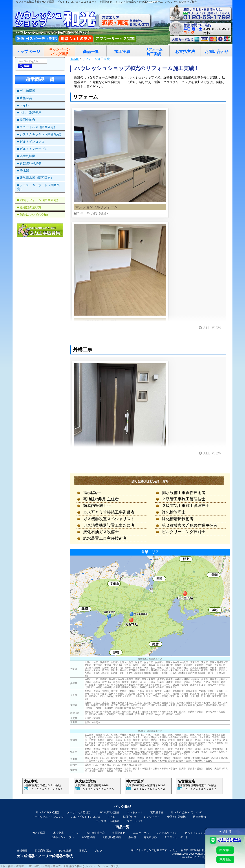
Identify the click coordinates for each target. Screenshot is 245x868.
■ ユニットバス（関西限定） (37, 127)
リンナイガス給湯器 (48, 812)
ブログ (98, 851)
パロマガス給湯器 (109, 812)
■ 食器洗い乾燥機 (29, 163)
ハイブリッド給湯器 (108, 821)
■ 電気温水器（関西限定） (35, 178)
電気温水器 (157, 812)
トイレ (112, 817)
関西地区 (225, 850)
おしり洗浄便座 (96, 833)
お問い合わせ (217, 52)
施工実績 (122, 52)
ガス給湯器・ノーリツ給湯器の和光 (45, 856)
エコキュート (135, 812)
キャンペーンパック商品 (60, 52)
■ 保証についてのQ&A (33, 215)
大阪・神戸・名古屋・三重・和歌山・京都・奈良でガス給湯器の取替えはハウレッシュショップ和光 (59, 866)
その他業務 (65, 851)
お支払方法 (185, 52)
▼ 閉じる (225, 832)
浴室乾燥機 (200, 817)
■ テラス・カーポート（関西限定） (38, 187)
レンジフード (152, 817)
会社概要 (22, 851)
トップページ (28, 52)
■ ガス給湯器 (26, 91)
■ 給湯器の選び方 (29, 207)
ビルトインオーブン (62, 837)
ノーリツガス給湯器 (79, 812)
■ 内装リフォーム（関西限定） (38, 200)
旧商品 (83, 851)
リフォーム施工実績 (154, 52)
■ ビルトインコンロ (31, 142)
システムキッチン (167, 833)
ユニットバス (135, 821)
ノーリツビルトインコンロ (48, 817)
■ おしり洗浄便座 (29, 113)
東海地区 (225, 859)
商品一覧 (91, 52)
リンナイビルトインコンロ (187, 812)
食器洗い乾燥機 (176, 817)
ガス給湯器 (39, 833)
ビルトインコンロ (196, 833)
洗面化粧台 (130, 817)
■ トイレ (23, 105)
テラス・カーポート (176, 837)
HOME (74, 59)
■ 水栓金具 (25, 98)
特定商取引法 (43, 851)
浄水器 (132, 837)
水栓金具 (58, 833)
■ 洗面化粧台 (26, 120)
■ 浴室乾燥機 (26, 156)
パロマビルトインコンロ (86, 817)
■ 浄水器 (23, 171)
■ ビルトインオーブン (32, 149)
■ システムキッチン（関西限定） (40, 134)
